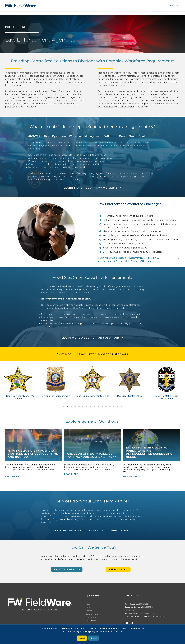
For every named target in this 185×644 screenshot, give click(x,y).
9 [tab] (94, 407)
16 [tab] (121, 407)
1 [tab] (64, 407)
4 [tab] (75, 407)
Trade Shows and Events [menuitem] (95, 624)
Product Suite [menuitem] (91, 621)
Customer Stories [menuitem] (92, 614)
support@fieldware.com (158, 616)
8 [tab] (91, 407)
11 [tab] (102, 407)
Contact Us (172, 5)
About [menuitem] (88, 604)
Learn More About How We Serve (91, 188)
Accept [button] (82, 638)
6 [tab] (83, 407)
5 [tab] (79, 407)
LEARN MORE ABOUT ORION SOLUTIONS (91, 338)
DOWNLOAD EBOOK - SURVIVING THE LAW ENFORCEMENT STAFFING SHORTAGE (129, 259)
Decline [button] (94, 638)
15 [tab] (118, 407)
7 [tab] (87, 407)
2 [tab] (67, 407)
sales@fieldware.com (145, 613)
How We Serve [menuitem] (91, 617)
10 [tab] (98, 407)
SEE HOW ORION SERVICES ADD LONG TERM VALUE (91, 531)
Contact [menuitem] (89, 611)
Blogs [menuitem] (88, 607)
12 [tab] (106, 407)
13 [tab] (110, 407)
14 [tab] (114, 407)
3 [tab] (71, 407)
